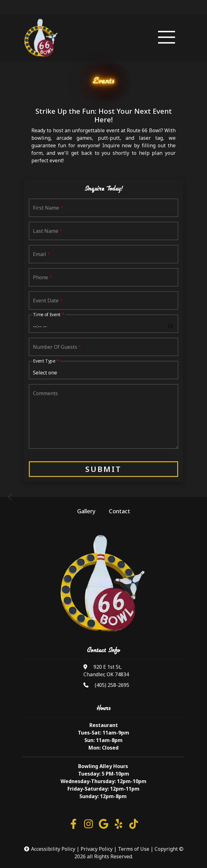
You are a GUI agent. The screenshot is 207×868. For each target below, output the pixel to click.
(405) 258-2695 (112, 685)
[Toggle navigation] (167, 38)
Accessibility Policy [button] (49, 849)
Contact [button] (119, 511)
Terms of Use (134, 849)
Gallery (86, 511)
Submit (103, 469)
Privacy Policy (97, 849)
